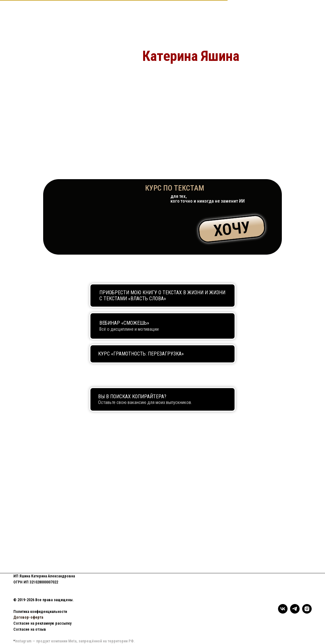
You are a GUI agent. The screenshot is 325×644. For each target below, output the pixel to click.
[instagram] (307, 609)
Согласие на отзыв (30, 629)
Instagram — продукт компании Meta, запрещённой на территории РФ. (75, 641)
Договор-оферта (28, 617)
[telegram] (295, 609)
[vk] (283, 609)
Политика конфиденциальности (40, 612)
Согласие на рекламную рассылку (42, 623)
